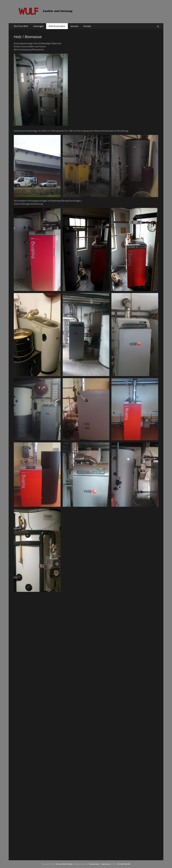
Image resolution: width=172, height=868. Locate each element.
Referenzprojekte (57, 26)
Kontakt (87, 26)
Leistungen (38, 26)
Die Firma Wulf (21, 26)
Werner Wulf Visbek (64, 864)
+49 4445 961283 (123, 864)
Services (74, 26)
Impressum (106, 864)
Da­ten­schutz (94, 864)
